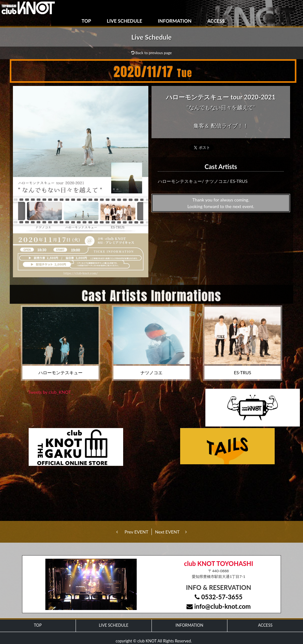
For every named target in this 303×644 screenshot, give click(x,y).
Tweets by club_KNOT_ (51, 392)
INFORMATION (175, 21)
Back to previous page (152, 53)
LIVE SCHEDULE (124, 21)
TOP (86, 21)
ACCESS (216, 21)
